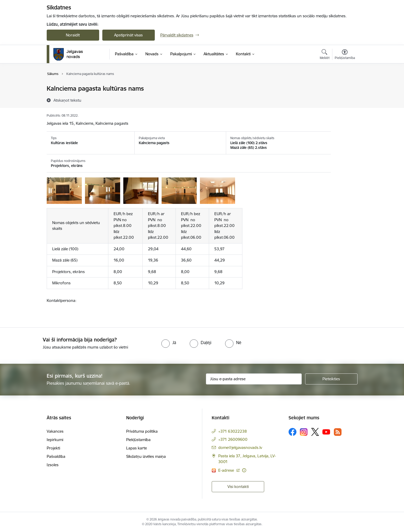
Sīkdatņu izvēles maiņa (146, 456)
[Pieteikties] (331, 379)
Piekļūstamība (138, 440)
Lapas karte (137, 448)
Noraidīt (73, 35)
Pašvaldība (56, 456)
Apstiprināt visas (128, 35)
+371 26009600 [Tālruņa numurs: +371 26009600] (233, 439)
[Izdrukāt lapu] (344, 86)
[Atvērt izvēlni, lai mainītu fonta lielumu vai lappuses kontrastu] (345, 55)
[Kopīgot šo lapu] (344, 99)
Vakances (55, 431)
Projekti (53, 448)
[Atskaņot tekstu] (67, 100)
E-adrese (227, 470)
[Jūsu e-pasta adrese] (254, 379)
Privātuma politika (142, 431)
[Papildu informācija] (244, 470)
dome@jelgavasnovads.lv (240, 447)
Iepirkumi (55, 440)
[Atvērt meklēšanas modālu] (325, 55)
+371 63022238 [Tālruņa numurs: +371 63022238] (233, 431)
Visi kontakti (238, 487)
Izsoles (53, 465)
